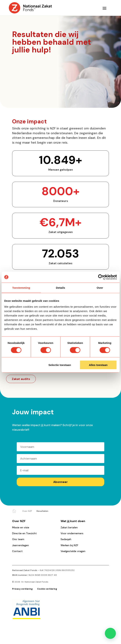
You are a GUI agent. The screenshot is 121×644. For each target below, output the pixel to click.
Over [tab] (100, 288)
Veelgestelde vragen (73, 551)
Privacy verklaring (23, 589)
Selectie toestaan (60, 365)
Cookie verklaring (47, 589)
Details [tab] (61, 288)
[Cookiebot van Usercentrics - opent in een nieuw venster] (101, 277)
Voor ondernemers (72, 533)
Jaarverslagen (20, 545)
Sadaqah (66, 539)
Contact (17, 551)
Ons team (18, 539)
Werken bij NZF (69, 545)
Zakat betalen (69, 527)
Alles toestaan (98, 365)
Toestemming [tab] (21, 288)
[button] (110, 633)
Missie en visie (21, 527)
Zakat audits (21, 379)
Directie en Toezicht (24, 533)
